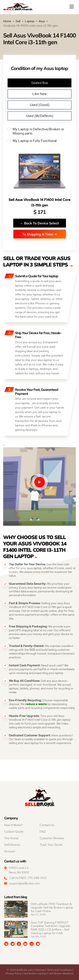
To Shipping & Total (39, 234)
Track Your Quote (51, 845)
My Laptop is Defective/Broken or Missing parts (39, 131)
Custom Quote (14, 832)
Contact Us (47, 825)
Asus (42, 21)
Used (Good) (40, 105)
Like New (39, 94)
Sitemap (40, 970)
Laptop (30, 21)
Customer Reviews (52, 838)
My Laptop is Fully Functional (39, 141)
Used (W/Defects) (40, 116)
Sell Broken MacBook (61, 973)
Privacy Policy (14, 973)
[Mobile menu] (72, 7)
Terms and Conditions (59, 970)
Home (7, 21)
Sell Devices (12, 845)
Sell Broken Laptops (35, 973)
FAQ (42, 832)
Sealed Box (40, 83)
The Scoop (11, 838)
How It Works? (13, 825)
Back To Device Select (40, 223)
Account (10, 851)
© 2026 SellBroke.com (20, 970)
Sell (18, 21)
